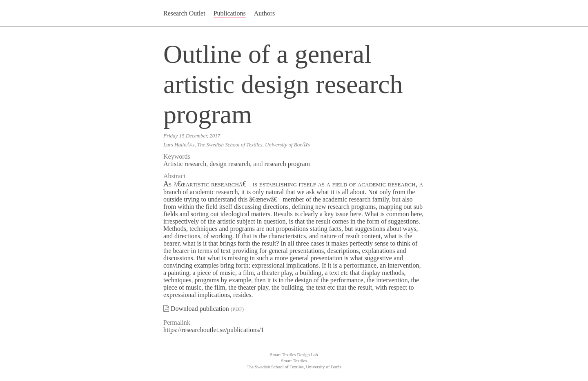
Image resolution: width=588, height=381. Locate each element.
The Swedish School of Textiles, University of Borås (294, 367)
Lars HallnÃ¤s (179, 145)
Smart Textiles (294, 361)
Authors (265, 13)
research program (287, 164)
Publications (230, 13)
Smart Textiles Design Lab (294, 354)
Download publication (200, 309)
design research (230, 164)
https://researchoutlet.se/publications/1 (214, 330)
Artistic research (185, 164)
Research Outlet (184, 13)
